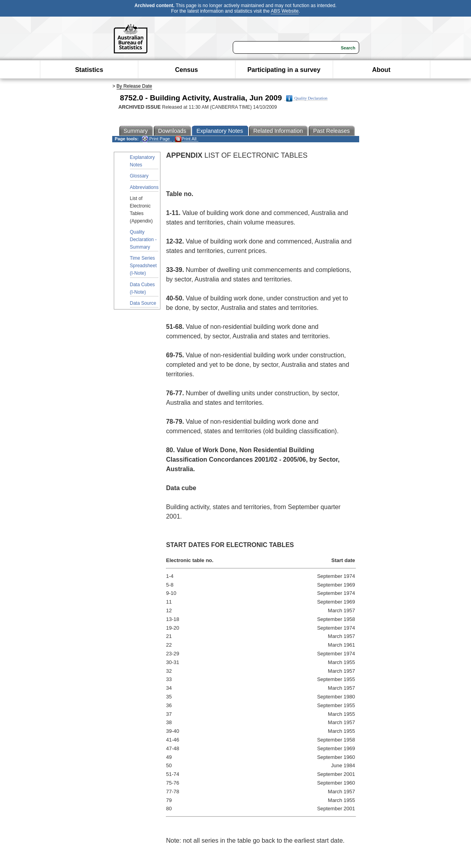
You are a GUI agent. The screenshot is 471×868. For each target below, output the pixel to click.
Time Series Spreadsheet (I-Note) (143, 266)
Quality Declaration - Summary (143, 240)
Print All (186, 139)
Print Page (156, 139)
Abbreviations (144, 187)
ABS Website (284, 11)
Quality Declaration (307, 98)
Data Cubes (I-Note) (142, 288)
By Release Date (134, 86)
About (381, 70)
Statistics (89, 70)
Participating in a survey (284, 70)
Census (187, 70)
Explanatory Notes (142, 161)
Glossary (139, 176)
